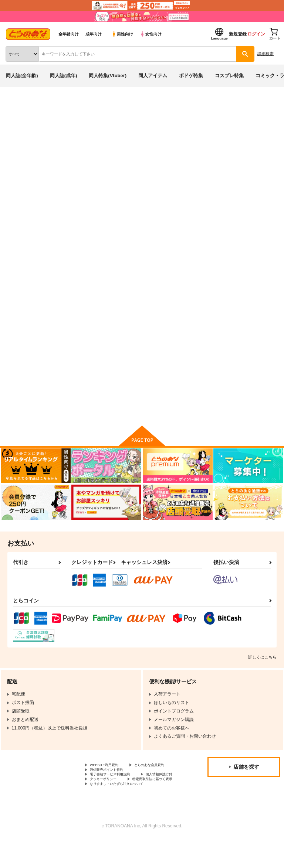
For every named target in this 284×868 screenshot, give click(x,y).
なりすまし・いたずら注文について (125, 811)
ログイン (256, 34)
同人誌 (44, 106)
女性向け (151, 34)
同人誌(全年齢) (22, 76)
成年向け (94, 34)
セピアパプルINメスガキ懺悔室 (223, 149)
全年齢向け (69, 34)
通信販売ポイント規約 (112, 787)
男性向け (122, 34)
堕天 (28, 156)
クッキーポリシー (159, 799)
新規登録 (238, 34)
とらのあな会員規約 (110, 780)
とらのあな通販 (17, 106)
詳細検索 (266, 54)
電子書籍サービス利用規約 (116, 793)
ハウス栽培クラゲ (55, 156)
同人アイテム (153, 76)
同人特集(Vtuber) (108, 76)
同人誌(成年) (64, 76)
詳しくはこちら (262, 666)
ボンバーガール (56, 134)
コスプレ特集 (229, 76)
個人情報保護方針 (108, 799)
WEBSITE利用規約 (109, 774)
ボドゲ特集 (191, 76)
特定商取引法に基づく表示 (116, 805)
